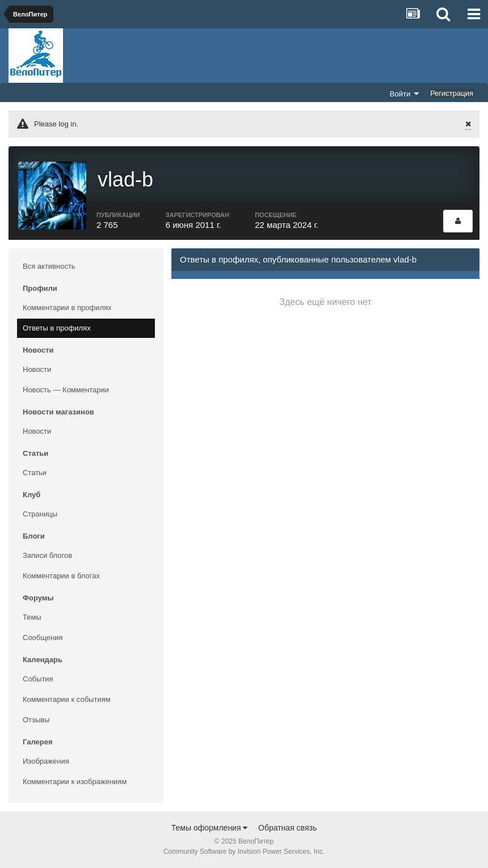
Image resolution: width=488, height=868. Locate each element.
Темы (32, 617)
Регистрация (452, 93)
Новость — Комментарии (66, 390)
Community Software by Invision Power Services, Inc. (244, 852)
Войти (405, 94)
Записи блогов (47, 555)
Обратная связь (287, 828)
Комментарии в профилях (67, 308)
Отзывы (36, 720)
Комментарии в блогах (61, 576)
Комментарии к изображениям (75, 782)
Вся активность (49, 266)
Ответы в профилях (57, 328)
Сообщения (43, 638)
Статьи (35, 473)
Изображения (46, 761)
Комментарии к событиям (67, 699)
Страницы (40, 514)
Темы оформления (210, 828)
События (38, 679)
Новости (37, 369)
